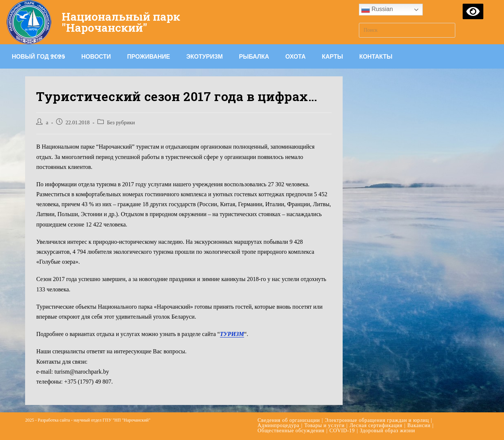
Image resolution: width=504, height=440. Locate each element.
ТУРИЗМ (232, 334)
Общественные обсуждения (291, 431)
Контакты (376, 56)
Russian (377, 10)
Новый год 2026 (38, 56)
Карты (332, 56)
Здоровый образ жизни (387, 431)
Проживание (148, 56)
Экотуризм (204, 56)
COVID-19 (342, 431)
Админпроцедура (279, 425)
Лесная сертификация (376, 425)
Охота (296, 56)
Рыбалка (254, 56)
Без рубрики (121, 122)
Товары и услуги (324, 425)
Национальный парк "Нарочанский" (121, 22)
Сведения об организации (289, 420)
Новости (96, 56)
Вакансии (419, 425)
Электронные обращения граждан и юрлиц (377, 420)
